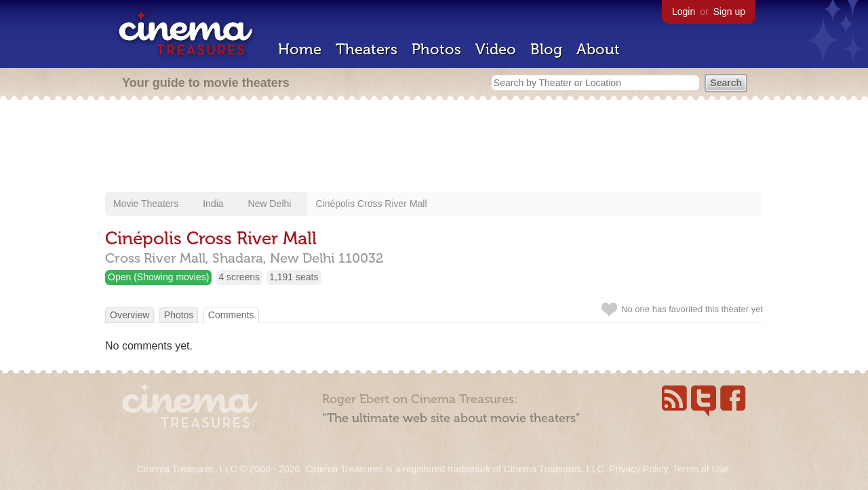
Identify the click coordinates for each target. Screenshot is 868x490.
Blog (546, 49)
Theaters (367, 49)
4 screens (239, 277)
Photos (436, 49)
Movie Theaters (146, 204)
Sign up (729, 12)
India (213, 204)
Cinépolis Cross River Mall (371, 204)
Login (684, 12)
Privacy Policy (638, 469)
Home (300, 49)
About (598, 49)
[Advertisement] (434, 147)
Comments (231, 315)
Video (496, 49)
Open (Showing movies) (158, 277)
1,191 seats (294, 277)
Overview (130, 315)
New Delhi (270, 204)
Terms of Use (701, 469)
